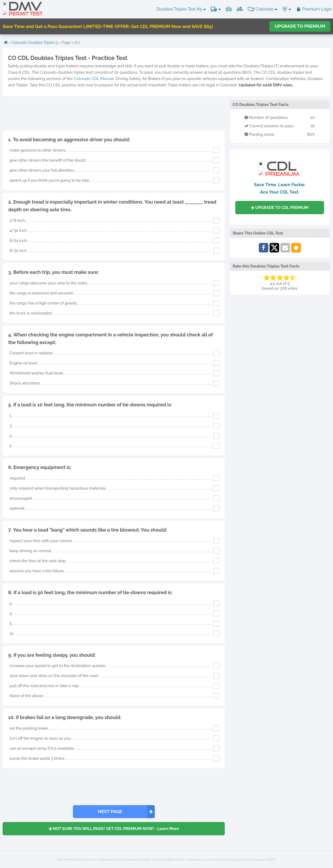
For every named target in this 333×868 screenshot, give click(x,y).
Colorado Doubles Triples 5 (35, 43)
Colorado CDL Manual (94, 79)
